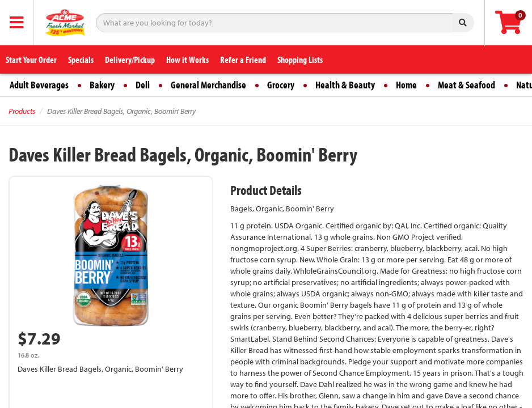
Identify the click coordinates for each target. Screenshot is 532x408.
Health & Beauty (345, 85)
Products (22, 111)
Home (406, 85)
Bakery (102, 85)
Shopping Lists (300, 59)
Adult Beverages (39, 85)
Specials (81, 59)
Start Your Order (31, 59)
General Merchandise (208, 85)
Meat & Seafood (466, 85)
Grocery (281, 85)
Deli (143, 85)
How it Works (187, 59)
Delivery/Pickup (130, 59)
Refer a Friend (243, 59)
